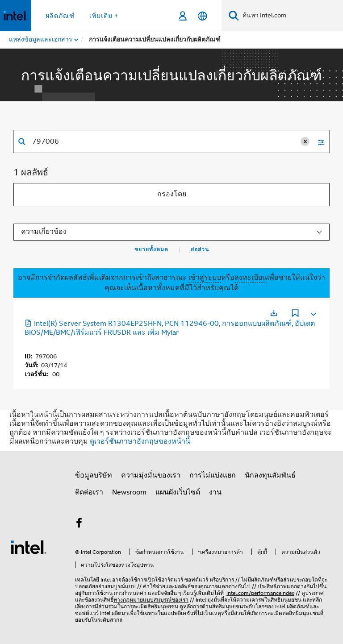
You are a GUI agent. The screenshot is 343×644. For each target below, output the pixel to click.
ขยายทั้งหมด (151, 249)
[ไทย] (203, 16)
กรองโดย (172, 194)
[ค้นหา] (234, 15)
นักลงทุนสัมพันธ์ (270, 475)
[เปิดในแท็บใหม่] (274, 313)
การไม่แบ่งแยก (213, 475)
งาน (215, 492)
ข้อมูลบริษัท (94, 475)
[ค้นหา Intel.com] (291, 16)
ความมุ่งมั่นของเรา (151, 475)
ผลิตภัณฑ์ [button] (60, 16)
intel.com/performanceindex (260, 593)
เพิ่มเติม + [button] (104, 16)
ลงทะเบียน (251, 278)
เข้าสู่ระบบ (205, 278)
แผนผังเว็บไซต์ (178, 492)
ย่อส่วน (200, 249)
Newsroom (129, 492)
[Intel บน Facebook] (79, 524)
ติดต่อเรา (89, 492)
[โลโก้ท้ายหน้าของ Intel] (29, 547)
